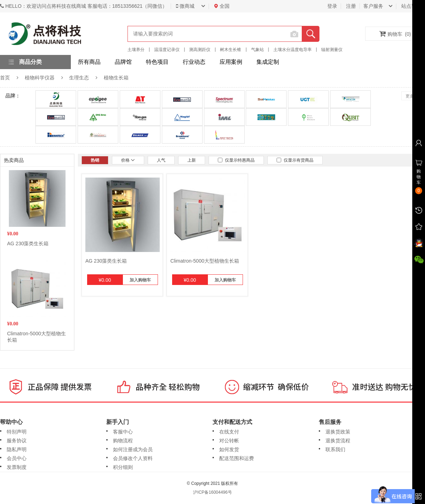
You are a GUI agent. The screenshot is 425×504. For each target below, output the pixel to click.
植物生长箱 (116, 78)
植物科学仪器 (40, 78)
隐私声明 (17, 449)
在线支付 (229, 432)
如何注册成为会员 (133, 449)
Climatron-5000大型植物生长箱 (205, 261)
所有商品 (89, 62)
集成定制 (268, 62)
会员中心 (17, 458)
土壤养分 (136, 50)
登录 (332, 6)
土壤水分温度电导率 (293, 50)
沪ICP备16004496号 (212, 492)
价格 (128, 160)
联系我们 (335, 449)
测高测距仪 (200, 50)
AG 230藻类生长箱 (28, 243)
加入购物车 (140, 280)
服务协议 (17, 441)
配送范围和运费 (237, 458)
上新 (192, 160)
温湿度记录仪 (167, 50)
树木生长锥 (231, 50)
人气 (161, 160)
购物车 (395, 34)
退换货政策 (338, 432)
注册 (351, 6)
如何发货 (229, 449)
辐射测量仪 (332, 50)
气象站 (257, 50)
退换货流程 (338, 441)
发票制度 (17, 467)
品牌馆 (123, 62)
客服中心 (123, 432)
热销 (95, 160)
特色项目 (157, 62)
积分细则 (123, 467)
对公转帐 (229, 441)
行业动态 (194, 62)
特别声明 (17, 432)
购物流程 (123, 441)
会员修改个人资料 (133, 458)
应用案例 (231, 62)
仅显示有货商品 (295, 160)
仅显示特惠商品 (236, 160)
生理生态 (79, 78)
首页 (5, 78)
